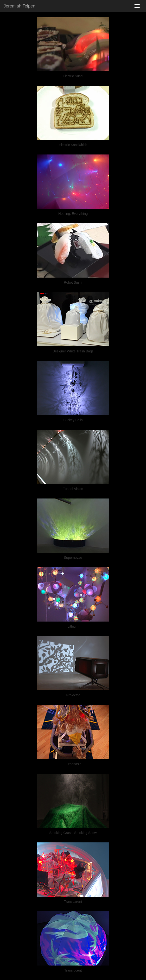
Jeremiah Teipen (19, 6)
